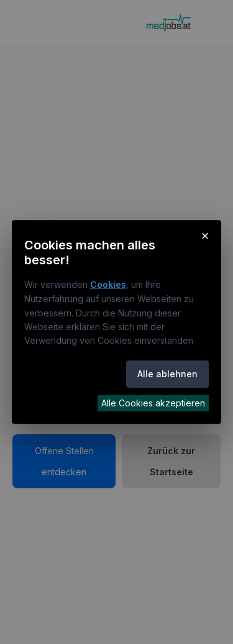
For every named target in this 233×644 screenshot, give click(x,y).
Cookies (108, 284)
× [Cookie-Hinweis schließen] (205, 235)
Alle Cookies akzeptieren (153, 403)
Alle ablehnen (167, 374)
